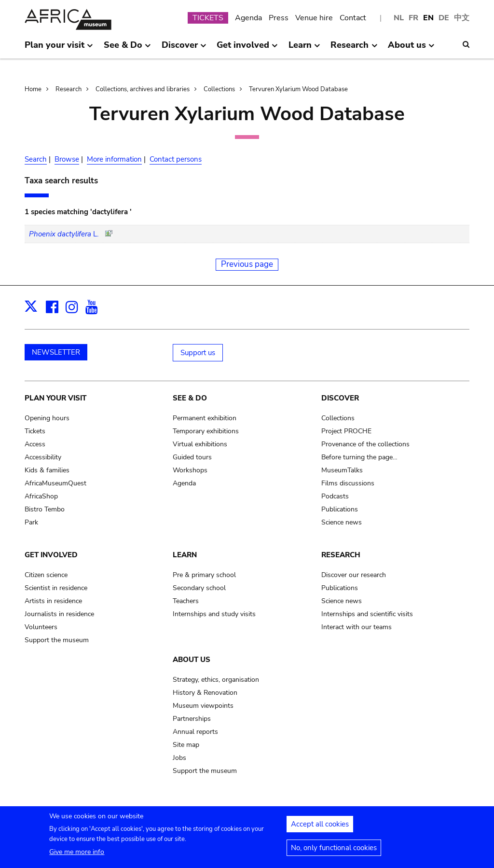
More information (114, 159)
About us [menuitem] (411, 49)
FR (413, 18)
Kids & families (47, 470)
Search (36, 159)
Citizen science (46, 575)
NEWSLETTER (56, 352)
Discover (340, 398)
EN (428, 18)
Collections (219, 89)
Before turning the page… (359, 457)
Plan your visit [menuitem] (59, 49)
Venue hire (314, 18)
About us (192, 660)
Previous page (247, 264)
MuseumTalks (342, 470)
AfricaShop (41, 496)
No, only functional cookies (334, 851)
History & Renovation (205, 693)
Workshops (190, 470)
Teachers (186, 601)
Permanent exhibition (205, 418)
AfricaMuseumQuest (55, 483)
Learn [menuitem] (304, 49)
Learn (185, 555)
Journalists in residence (59, 614)
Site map (186, 745)
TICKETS (208, 18)
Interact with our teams (357, 627)
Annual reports (195, 732)
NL (399, 18)
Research (69, 89)
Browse (67, 159)
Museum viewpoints (203, 706)
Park (31, 522)
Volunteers (41, 627)
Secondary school (199, 588)
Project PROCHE (346, 431)
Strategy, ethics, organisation (216, 680)
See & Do (190, 398)
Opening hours (47, 418)
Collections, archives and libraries (143, 89)
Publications (340, 509)
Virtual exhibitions (200, 444)
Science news (342, 522)
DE (444, 18)
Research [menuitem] (354, 49)
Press (279, 18)
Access (35, 444)
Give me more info (77, 855)
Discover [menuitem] (184, 49)
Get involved (51, 555)
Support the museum (57, 640)
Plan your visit (55, 398)
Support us (198, 353)
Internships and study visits (214, 614)
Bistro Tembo (45, 509)
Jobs (179, 758)
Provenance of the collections (365, 444)
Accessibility (43, 457)
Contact (353, 18)
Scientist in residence (56, 588)
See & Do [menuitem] (127, 49)
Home (33, 89)
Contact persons (176, 159)
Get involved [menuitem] (247, 49)
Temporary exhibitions (206, 431)
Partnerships (192, 719)
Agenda (248, 18)
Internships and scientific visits (367, 614)
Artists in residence (53, 601)
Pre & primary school (204, 575)
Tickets (35, 431)
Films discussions (348, 483)
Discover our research (354, 575)
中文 (462, 18)
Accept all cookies (320, 827)
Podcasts (335, 496)
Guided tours (192, 457)
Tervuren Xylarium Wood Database (298, 89)
